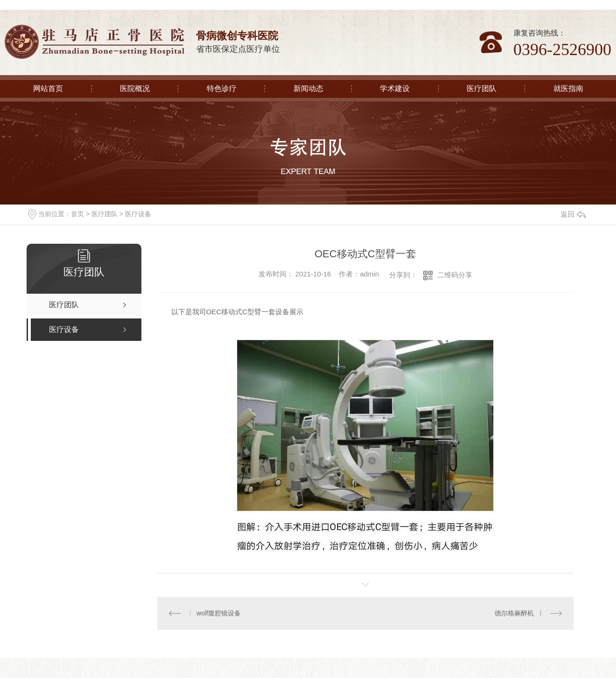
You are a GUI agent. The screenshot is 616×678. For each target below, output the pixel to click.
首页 (77, 214)
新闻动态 (308, 88)
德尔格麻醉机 (515, 613)
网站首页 (48, 88)
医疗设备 (138, 214)
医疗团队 (482, 88)
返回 (573, 214)
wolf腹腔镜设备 (219, 613)
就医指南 (568, 88)
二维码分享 (455, 275)
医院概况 (135, 88)
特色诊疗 (222, 88)
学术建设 (395, 88)
